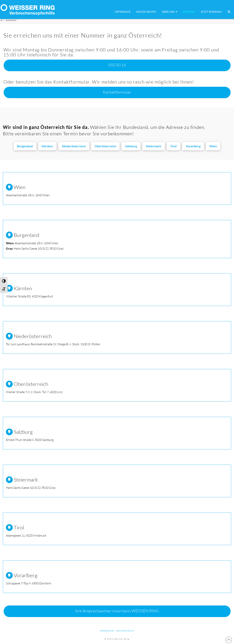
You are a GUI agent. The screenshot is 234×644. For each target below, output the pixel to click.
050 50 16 (117, 65)
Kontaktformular (117, 92)
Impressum (107, 631)
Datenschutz (125, 631)
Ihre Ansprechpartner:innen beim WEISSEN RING (117, 611)
